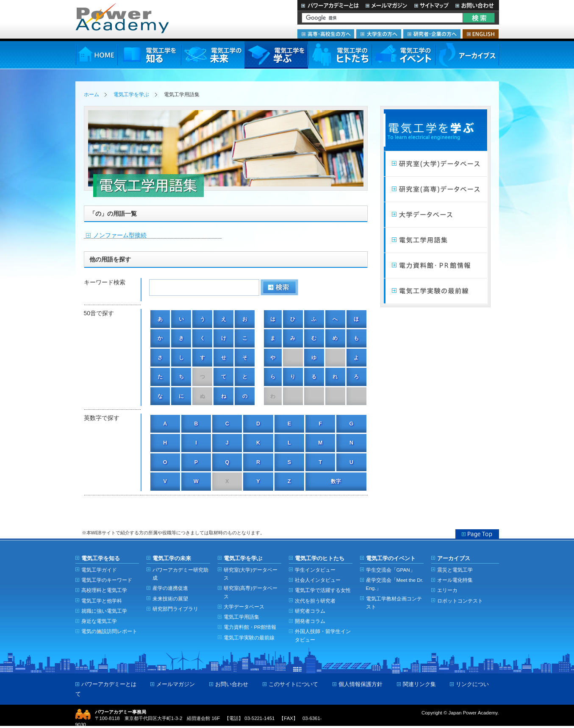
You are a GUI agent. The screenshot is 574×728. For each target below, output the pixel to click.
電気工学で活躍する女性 (323, 590)
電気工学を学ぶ (276, 55)
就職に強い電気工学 (104, 611)
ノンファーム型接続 (120, 235)
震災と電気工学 (455, 570)
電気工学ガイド (99, 570)
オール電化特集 (455, 580)
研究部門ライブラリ (175, 609)
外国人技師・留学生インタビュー (323, 635)
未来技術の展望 (170, 599)
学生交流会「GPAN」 (391, 570)
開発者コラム (310, 621)
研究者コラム (310, 611)
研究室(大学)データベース (251, 574)
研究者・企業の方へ (432, 34)
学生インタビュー (315, 570)
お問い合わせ (476, 5)
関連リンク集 (419, 684)
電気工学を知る (149, 55)
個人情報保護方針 (360, 684)
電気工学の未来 (213, 55)
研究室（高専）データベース (435, 189)
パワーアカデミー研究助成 (180, 574)
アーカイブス (467, 55)
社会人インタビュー (318, 580)
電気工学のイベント (403, 55)
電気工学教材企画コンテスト (394, 603)
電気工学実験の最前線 (435, 291)
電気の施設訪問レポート (109, 631)
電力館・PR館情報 (435, 266)
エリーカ (447, 590)
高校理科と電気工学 (104, 590)
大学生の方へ (379, 34)
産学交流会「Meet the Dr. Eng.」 (395, 584)
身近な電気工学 (99, 621)
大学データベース (435, 215)
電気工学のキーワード (107, 580)
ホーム (92, 94)
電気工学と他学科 (102, 601)
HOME (96, 55)
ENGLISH (481, 34)
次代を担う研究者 (315, 601)
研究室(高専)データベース (251, 592)
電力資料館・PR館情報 (250, 627)
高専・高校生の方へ (326, 34)
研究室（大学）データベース (435, 164)
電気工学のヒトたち (340, 55)
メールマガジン (386, 5)
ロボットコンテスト (460, 601)
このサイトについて (293, 684)
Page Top (477, 534)
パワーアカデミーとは (330, 5)
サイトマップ (431, 5)
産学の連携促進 (170, 588)
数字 (336, 481)
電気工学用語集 (435, 240)
